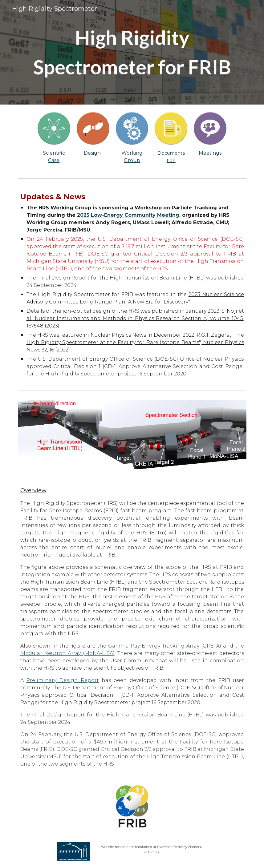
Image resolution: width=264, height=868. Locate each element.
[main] (132, 52)
